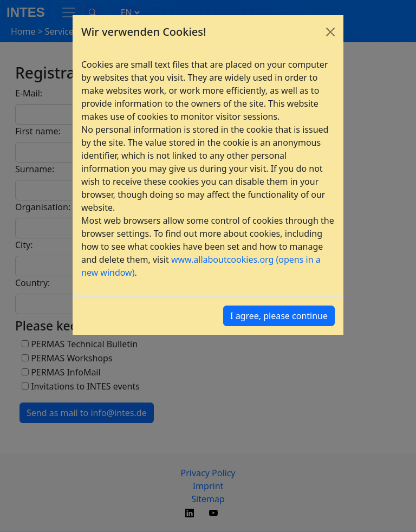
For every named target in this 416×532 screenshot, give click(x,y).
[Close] (330, 32)
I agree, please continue (279, 316)
